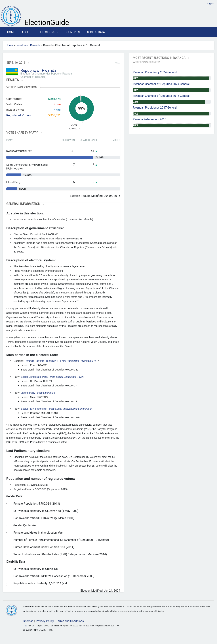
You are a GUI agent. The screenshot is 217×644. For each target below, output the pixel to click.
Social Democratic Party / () (52, 377)
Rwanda (35, 45)
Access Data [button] (96, 32)
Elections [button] (48, 32)
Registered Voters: (19, 115)
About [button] (27, 32)
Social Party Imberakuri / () (57, 409)
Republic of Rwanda (38, 70)
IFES (25, 626)
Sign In (211, 4)
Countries (72, 32)
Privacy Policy (45, 621)
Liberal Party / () (38, 393)
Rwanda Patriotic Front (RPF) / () (61, 361)
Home (11, 32)
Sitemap (28, 621)
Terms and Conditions (70, 621)
